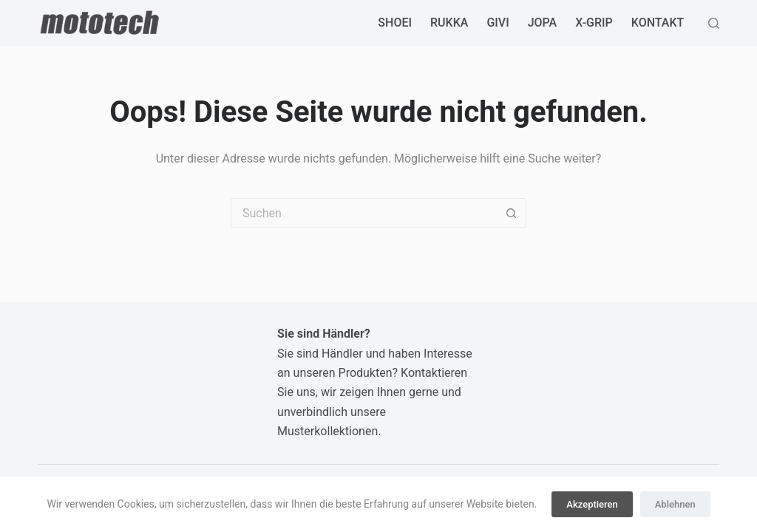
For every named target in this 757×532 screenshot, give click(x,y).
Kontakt (658, 23)
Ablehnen (675, 504)
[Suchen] (714, 23)
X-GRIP (594, 23)
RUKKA (449, 23)
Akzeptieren (592, 504)
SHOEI (395, 23)
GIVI (498, 23)
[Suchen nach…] (364, 213)
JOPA (543, 23)
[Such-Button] (512, 213)
